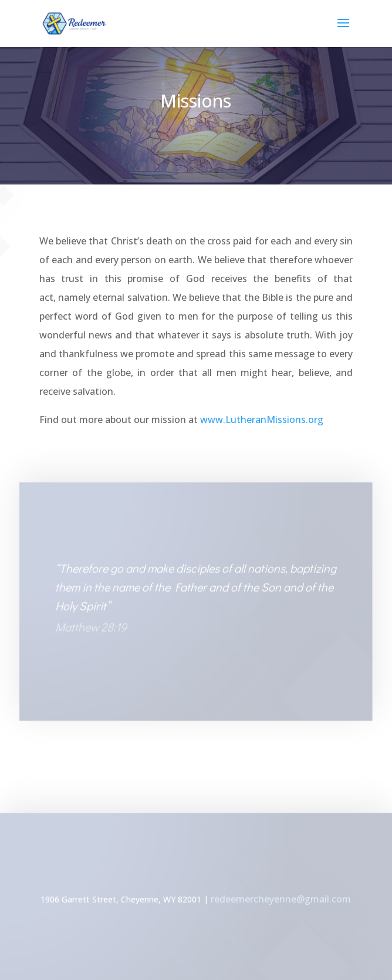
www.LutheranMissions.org (261, 419)
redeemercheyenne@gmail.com (281, 900)
